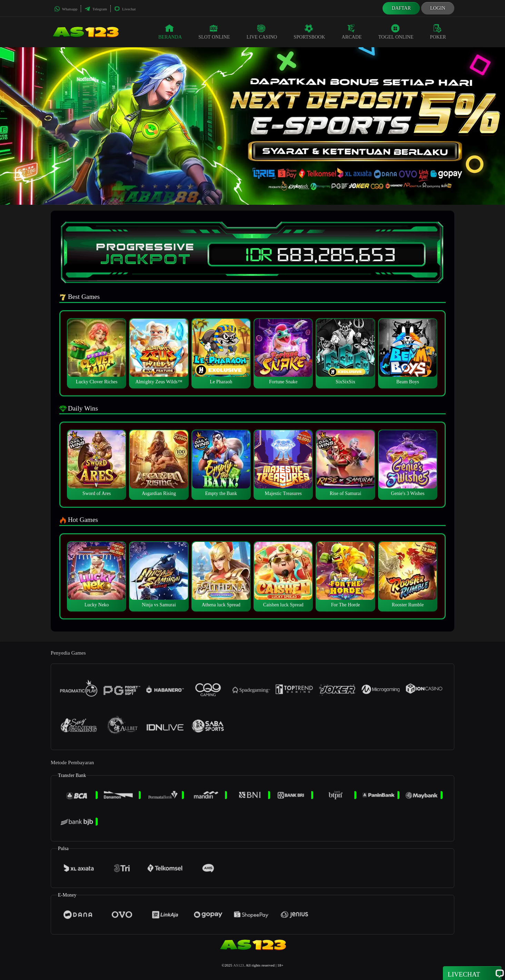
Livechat (125, 9)
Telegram (96, 9)
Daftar (401, 8)
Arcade (352, 32)
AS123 (239, 965)
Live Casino (262, 32)
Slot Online (214, 32)
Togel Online (396, 32)
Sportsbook (309, 32)
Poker (438, 32)
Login (438, 8)
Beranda (170, 32)
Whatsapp (66, 9)
